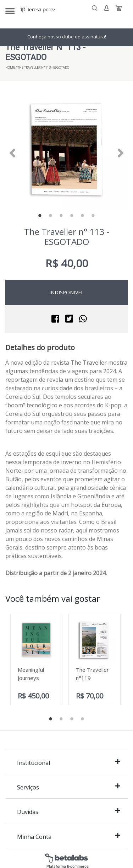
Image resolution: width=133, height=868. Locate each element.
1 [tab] (40, 216)
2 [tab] (51, 216)
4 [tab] (72, 216)
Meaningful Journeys (31, 674)
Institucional (69, 763)
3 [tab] (61, 216)
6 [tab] (93, 216)
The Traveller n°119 (92, 674)
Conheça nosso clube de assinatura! (67, 37)
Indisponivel (66, 292)
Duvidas (69, 812)
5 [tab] (83, 216)
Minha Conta (69, 837)
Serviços (69, 787)
